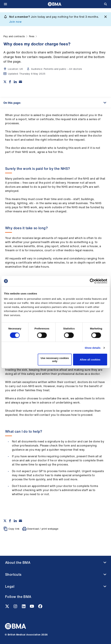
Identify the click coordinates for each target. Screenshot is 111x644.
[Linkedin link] (24, 607)
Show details (93, 348)
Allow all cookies (90, 360)
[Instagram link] (16, 607)
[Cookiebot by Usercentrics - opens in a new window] (92, 281)
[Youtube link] (32, 607)
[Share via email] (20, 82)
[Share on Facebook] (10, 82)
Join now (15, 22)
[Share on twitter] (5, 82)
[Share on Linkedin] (15, 82)
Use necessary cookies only (55, 359)
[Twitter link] (8, 607)
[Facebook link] (40, 607)
